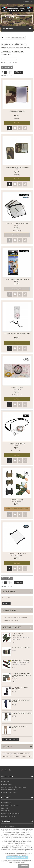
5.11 (29, 756)
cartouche (21, 754)
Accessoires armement (8, 826)
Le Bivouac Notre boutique (11, 620)
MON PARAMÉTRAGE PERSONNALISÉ (17, 857)
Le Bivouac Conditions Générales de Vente (16, 617)
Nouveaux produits (12, 627)
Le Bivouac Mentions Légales (10, 790)
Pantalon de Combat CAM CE (22, 713)
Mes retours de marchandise (10, 805)
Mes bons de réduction (8, 816)
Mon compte (6, 797)
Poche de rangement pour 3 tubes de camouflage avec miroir (22, 675)
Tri (1, 59)
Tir (4, 754)
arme (8, 754)
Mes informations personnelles (11, 814)
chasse (27, 754)
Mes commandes (6, 803)
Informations (9, 610)
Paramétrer (11, 866)
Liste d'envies (9, 591)
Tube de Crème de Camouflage (18, 635)
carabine (17, 756)
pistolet (14, 754)
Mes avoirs (5, 808)
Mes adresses (5, 811)
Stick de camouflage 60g (21, 661)
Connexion (27, 2)
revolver (24, 756)
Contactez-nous (6, 784)
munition (5, 756)
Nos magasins (5, 782)
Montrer (3, 62)
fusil (11, 756)
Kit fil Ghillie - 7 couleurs (21, 648)
